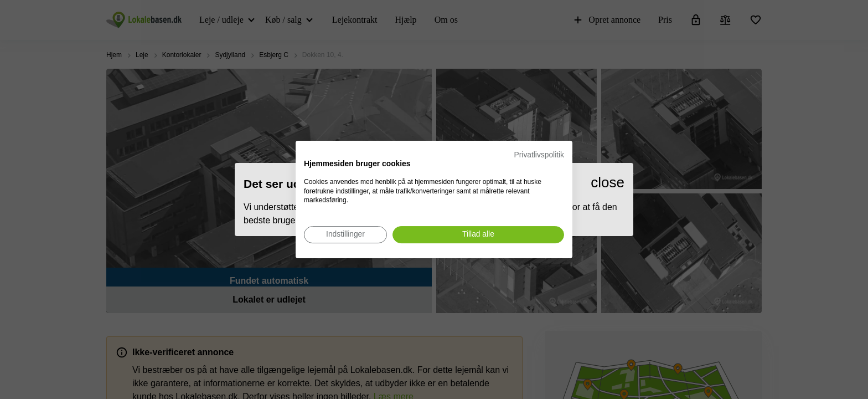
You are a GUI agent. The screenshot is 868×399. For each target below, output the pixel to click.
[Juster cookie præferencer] (345, 235)
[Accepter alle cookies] (478, 235)
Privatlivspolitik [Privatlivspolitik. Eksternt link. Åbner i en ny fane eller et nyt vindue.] (539, 155)
